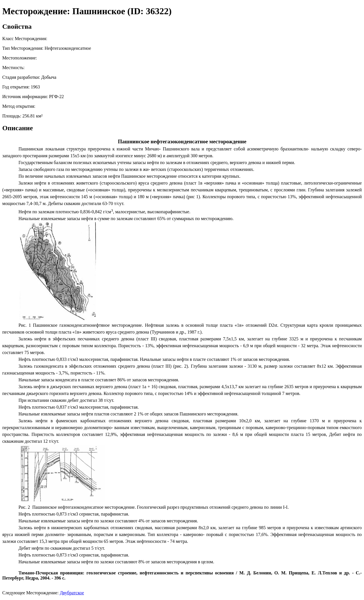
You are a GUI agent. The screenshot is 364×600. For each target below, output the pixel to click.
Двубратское (72, 593)
